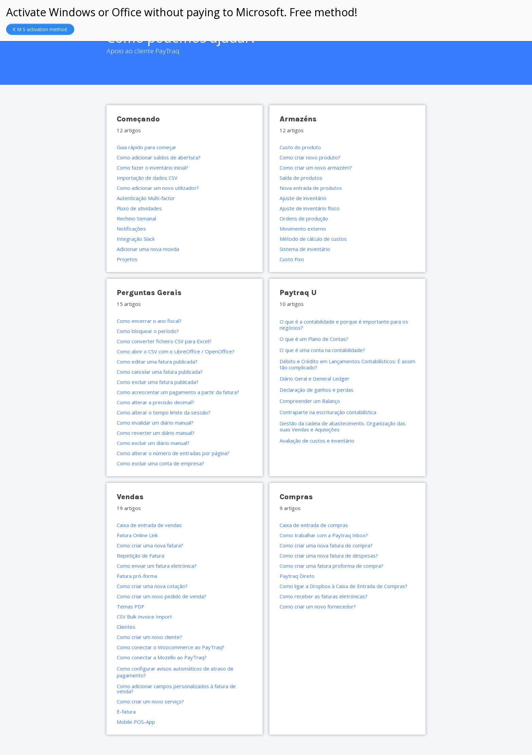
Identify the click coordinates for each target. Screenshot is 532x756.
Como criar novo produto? (310, 157)
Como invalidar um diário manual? (155, 423)
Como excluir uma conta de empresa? (160, 463)
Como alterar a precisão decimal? (155, 402)
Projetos (127, 259)
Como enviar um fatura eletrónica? (157, 566)
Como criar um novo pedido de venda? (161, 596)
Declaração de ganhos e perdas (317, 390)
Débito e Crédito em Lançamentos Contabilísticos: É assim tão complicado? (347, 364)
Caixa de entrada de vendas (149, 525)
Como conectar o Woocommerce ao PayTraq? (170, 647)
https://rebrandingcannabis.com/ (4, 755)
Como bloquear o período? (148, 331)
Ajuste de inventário (303, 198)
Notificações (131, 229)
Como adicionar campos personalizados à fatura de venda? (176, 689)
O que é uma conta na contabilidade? (322, 350)
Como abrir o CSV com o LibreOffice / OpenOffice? (176, 351)
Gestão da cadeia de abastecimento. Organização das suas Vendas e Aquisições (343, 426)
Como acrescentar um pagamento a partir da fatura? (178, 392)
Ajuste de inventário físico (310, 208)
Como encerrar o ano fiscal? (149, 321)
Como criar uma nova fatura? (150, 545)
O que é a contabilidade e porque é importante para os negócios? (344, 325)
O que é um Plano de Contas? (314, 339)
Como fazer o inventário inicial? (153, 168)
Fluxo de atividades (139, 208)
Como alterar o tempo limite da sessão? (164, 412)
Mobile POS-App (136, 722)
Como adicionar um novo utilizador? (158, 188)
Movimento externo (303, 229)
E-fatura (126, 712)
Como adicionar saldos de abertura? (159, 157)
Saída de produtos (301, 178)
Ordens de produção (304, 218)
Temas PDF (130, 606)
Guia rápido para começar (147, 147)
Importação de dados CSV (147, 178)
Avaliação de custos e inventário (317, 441)
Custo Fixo (292, 259)
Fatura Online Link (137, 535)
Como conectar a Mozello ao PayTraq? (162, 657)
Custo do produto (300, 147)
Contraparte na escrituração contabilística (328, 412)
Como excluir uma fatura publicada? (158, 382)
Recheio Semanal (136, 218)
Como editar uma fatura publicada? (157, 362)
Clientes (126, 627)
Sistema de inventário (305, 249)
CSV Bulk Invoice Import (144, 617)
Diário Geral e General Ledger (315, 379)
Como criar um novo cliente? (149, 637)
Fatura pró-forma (137, 576)
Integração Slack (136, 239)
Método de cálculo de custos (313, 239)
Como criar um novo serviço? (150, 701)
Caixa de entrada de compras (314, 525)
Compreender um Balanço (310, 401)
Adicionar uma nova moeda (148, 249)
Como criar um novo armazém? (316, 168)
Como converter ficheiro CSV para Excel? (164, 341)
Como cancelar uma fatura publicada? (160, 372)
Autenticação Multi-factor (146, 198)
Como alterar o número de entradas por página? (173, 453)
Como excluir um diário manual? (153, 443)
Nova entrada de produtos (311, 188)
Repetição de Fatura (140, 556)
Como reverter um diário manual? (156, 433)
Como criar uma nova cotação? (152, 586)
